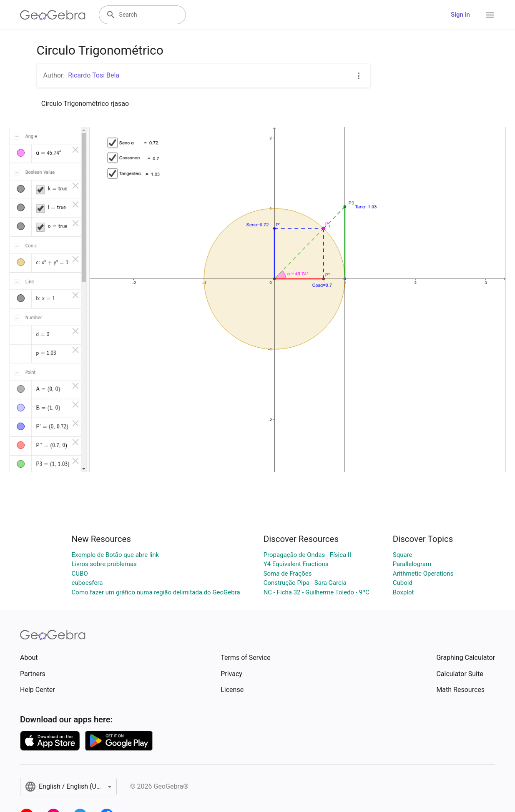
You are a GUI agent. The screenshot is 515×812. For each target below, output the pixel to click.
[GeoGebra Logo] (53, 15)
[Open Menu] (490, 15)
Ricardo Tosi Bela (94, 75)
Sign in (460, 15)
